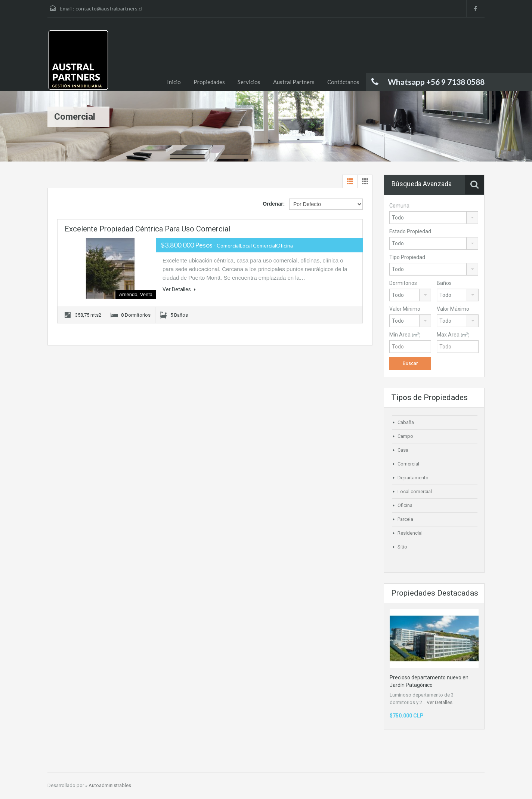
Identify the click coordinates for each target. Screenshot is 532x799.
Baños (444, 283)
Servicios (249, 82)
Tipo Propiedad (407, 257)
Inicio (174, 82)
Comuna (399, 206)
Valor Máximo (453, 309)
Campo (405, 436)
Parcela (405, 519)
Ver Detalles (179, 289)
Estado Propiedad (410, 231)
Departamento (413, 478)
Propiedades (209, 82)
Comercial (408, 464)
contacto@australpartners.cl (109, 8)
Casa (403, 450)
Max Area (453, 335)
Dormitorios (403, 283)
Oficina (405, 505)
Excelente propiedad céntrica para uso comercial (147, 229)
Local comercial (415, 491)
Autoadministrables (110, 785)
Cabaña (406, 422)
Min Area (405, 335)
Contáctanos (343, 82)
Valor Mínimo (405, 309)
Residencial (410, 533)
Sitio (402, 547)
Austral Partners (294, 82)
